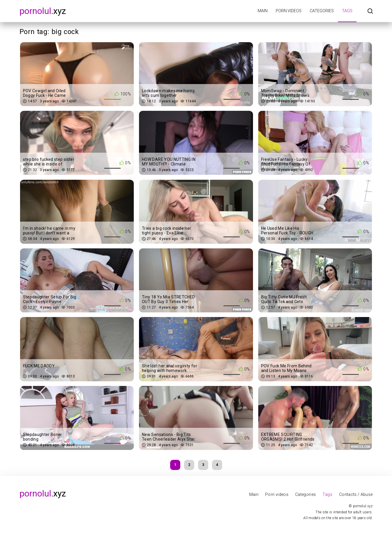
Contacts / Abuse (356, 494)
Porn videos (289, 11)
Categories (322, 11)
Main (263, 11)
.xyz (43, 11)
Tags (347, 11)
